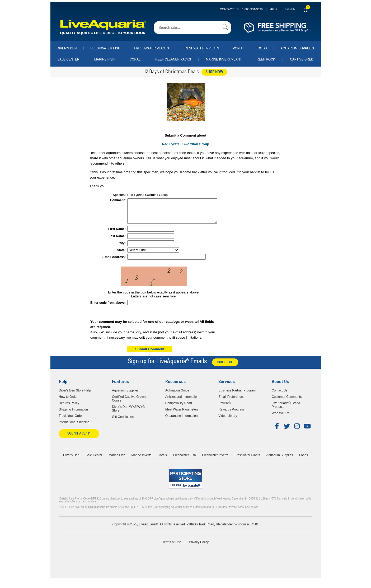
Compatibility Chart (179, 408)
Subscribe (225, 367)
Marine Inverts (141, 460)
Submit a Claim (79, 438)
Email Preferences (231, 402)
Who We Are (281, 418)
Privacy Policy (199, 547)
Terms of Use (172, 547)
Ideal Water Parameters (182, 414)
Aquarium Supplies (297, 48)
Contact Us (241, 9)
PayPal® (225, 408)
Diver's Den (67, 48)
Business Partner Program (237, 395)
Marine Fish (104, 59)
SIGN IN (290, 9)
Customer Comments (287, 402)
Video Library (228, 421)
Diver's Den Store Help (75, 395)
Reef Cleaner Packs (173, 59)
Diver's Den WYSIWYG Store (128, 413)
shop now (214, 72)
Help (274, 9)
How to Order (68, 402)
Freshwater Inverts (201, 48)
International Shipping (74, 427)
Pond (237, 48)
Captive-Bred (302, 59)
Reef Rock (266, 59)
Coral (135, 59)
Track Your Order (71, 421)
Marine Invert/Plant (224, 59)
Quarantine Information (182, 421)
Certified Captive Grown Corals (129, 403)
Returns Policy (69, 408)
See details (252, 512)
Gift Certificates (123, 422)
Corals (162, 460)
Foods (261, 48)
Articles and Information (182, 402)
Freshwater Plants (151, 48)
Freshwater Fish (105, 48)
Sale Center (68, 59)
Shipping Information (73, 414)
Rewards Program (231, 414)
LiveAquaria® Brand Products (286, 410)
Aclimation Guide (177, 395)
